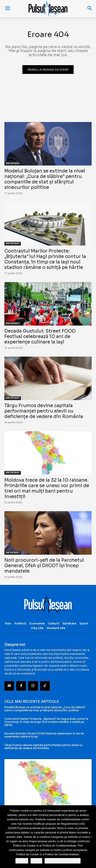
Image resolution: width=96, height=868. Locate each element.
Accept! (22, 861)
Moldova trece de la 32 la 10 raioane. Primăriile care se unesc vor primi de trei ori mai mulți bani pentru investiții (47, 488)
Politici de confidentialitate (63, 861)
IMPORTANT (13, 163)
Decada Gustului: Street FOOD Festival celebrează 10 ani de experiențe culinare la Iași (40, 336)
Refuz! (36, 861)
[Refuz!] (91, 837)
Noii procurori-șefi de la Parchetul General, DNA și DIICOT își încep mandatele (44, 566)
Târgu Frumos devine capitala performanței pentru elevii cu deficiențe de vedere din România (44, 411)
